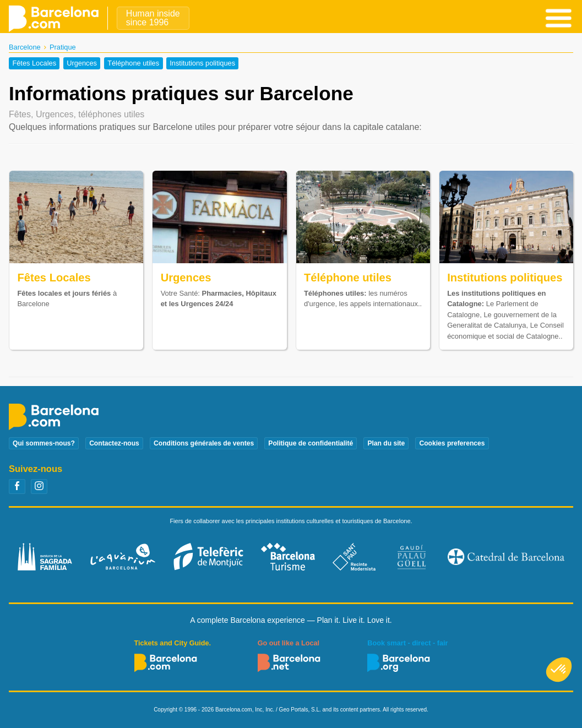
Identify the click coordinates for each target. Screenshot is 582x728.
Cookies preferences (452, 443)
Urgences (82, 64)
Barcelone (25, 47)
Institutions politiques (202, 64)
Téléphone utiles (133, 64)
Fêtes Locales (34, 64)
